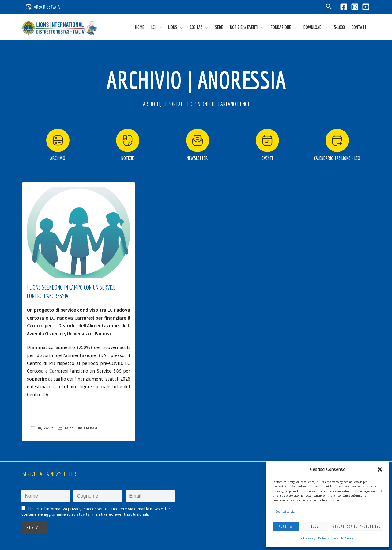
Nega (315, 526)
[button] (380, 469)
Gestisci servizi (286, 512)
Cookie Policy (307, 538)
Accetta (286, 526)
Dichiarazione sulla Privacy (336, 538)
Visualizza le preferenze (357, 526)
